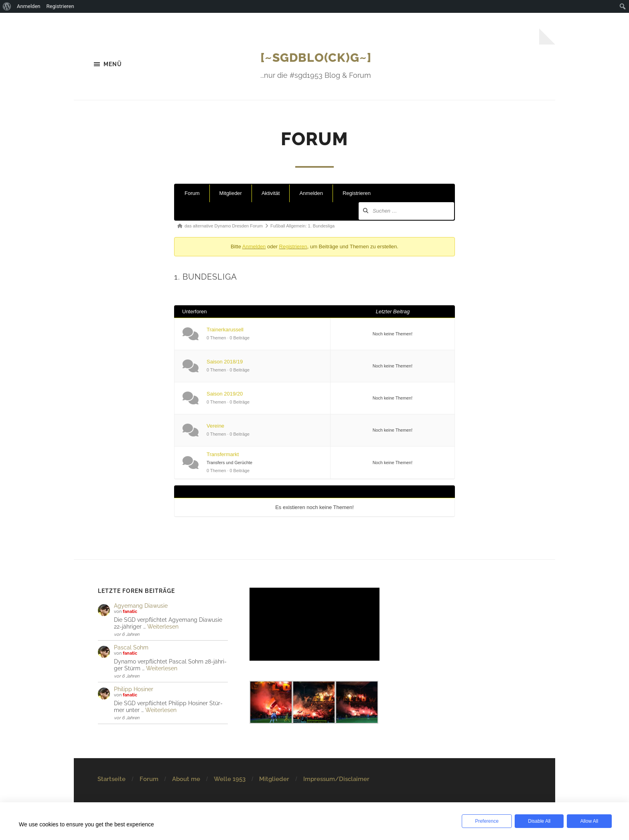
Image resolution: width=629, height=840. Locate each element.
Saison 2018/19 (225, 362)
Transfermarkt (223, 455)
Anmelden (311, 194)
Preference (486, 821)
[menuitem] (7, 6)
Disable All (537, 821)
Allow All (588, 821)
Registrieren (357, 194)
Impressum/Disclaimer (336, 779)
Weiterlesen (163, 627)
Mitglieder (231, 194)
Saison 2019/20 (225, 395)
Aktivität (271, 194)
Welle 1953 (230, 779)
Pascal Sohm (131, 648)
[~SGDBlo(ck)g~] (316, 57)
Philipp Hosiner (134, 690)
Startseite (112, 779)
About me (186, 779)
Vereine (215, 427)
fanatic (130, 612)
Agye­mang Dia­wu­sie (141, 606)
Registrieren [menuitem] (60, 6)
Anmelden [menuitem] (29, 6)
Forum (192, 194)
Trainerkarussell (225, 330)
